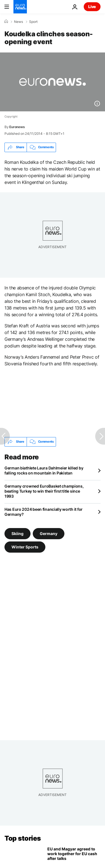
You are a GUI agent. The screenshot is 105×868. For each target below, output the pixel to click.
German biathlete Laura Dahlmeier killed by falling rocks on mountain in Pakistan (44, 470)
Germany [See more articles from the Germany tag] (49, 533)
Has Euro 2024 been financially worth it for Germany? (44, 512)
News (18, 22)
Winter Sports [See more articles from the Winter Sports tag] (25, 547)
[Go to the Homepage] (20, 7)
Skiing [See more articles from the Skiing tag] (17, 533)
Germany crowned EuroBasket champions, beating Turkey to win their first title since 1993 (44, 491)
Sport (33, 22)
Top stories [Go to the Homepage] (23, 838)
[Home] (6, 21)
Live (92, 7)
